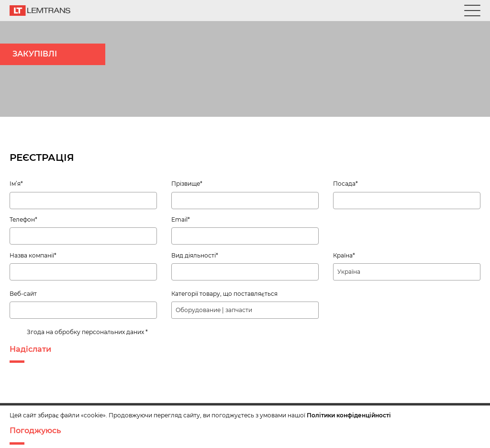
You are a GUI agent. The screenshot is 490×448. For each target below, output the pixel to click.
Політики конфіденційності (349, 415)
